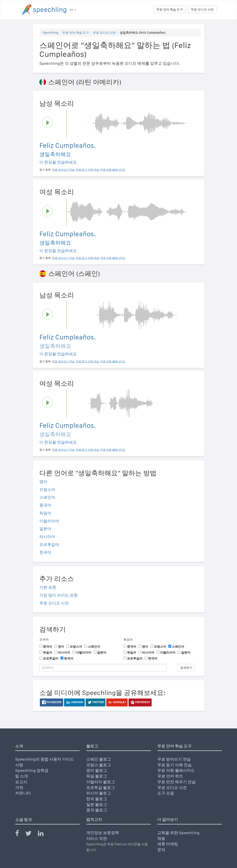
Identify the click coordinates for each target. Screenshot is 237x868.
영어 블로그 (97, 770)
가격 (19, 788)
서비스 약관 (97, 838)
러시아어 (47, 537)
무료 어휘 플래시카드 (176, 770)
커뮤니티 (23, 793)
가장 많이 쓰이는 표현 (59, 595)
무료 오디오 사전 (202, 9)
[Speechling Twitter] (31, 834)
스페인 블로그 (99, 759)
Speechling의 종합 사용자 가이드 (45, 759)
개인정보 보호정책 (103, 833)
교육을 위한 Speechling (178, 833)
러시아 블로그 (99, 793)
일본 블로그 (97, 804)
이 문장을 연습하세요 (58, 162)
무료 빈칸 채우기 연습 (176, 782)
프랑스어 (47, 489)
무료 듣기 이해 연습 (175, 765)
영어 (43, 482)
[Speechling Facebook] (20, 834)
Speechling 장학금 (32, 770)
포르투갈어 (49, 545)
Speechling (51, 33)
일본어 (45, 529)
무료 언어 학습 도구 (170, 9)
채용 (161, 838)
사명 (19, 765)
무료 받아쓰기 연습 (174, 759)
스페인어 (47, 497)
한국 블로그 (97, 799)
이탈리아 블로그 (101, 782)
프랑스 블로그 (99, 765)
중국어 (45, 505)
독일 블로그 (97, 776)
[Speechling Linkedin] (43, 834)
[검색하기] (103, 668)
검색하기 (186, 668)
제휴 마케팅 (168, 844)
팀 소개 (22, 776)
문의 (161, 850)
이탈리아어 (49, 521)
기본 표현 (48, 587)
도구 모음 (166, 793)
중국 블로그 (97, 810)
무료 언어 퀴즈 (170, 776)
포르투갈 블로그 (101, 788)
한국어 (45, 552)
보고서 (21, 782)
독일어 (45, 513)
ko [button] (73, 10)
